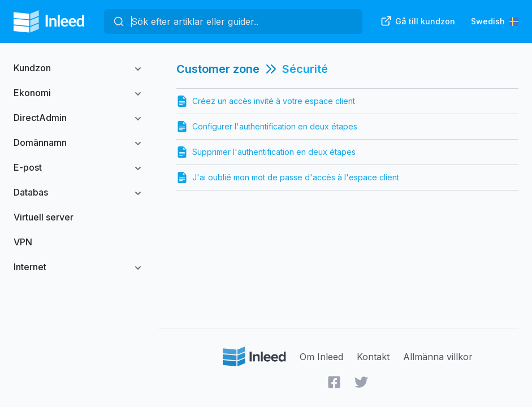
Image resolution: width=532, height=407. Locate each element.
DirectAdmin (40, 118)
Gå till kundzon (418, 21)
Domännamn (40, 142)
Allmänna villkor (438, 357)
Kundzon (32, 68)
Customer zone (218, 69)
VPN (23, 242)
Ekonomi (32, 93)
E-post (28, 167)
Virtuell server (44, 217)
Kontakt (373, 357)
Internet (30, 267)
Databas (31, 192)
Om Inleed (321, 357)
